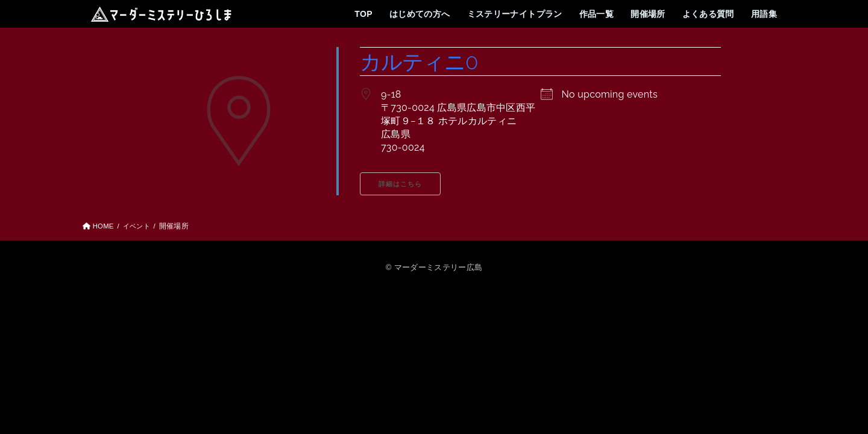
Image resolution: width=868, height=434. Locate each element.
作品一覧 (596, 14)
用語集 (764, 14)
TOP (363, 14)
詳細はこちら (400, 184)
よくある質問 (708, 14)
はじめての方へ (419, 14)
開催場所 (648, 14)
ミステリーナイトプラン (514, 14)
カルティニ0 (420, 61)
